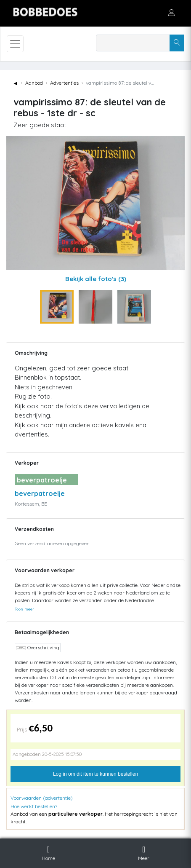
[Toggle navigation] (15, 44)
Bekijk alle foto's (96, 279)
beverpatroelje (40, 493)
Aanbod (34, 83)
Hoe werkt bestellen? (34, 806)
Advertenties (64, 83)
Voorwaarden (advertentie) (42, 798)
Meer (144, 852)
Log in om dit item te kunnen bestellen (95, 774)
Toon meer (24, 609)
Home (48, 852)
